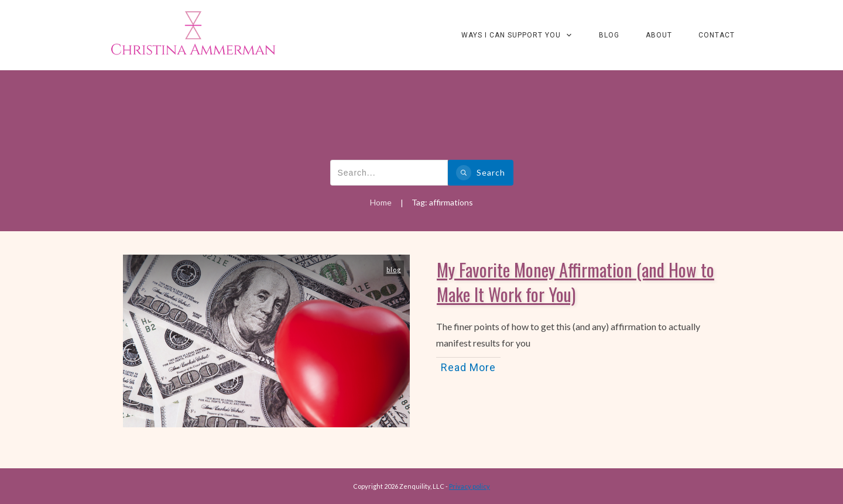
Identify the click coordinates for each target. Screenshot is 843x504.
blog (394, 270)
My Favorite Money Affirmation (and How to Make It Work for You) (575, 282)
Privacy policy (470, 486)
